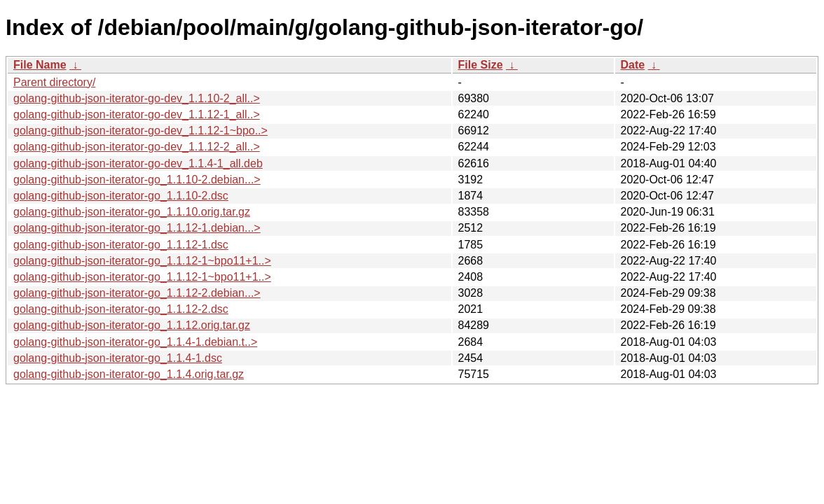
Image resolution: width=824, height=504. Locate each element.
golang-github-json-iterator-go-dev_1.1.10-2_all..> (137, 98)
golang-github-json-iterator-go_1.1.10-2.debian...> (137, 180)
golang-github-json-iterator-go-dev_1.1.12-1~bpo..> (140, 131)
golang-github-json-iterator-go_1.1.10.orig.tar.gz (132, 212)
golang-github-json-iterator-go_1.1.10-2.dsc (121, 196)
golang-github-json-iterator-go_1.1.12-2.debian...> (137, 293)
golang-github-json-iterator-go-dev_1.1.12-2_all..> (137, 147)
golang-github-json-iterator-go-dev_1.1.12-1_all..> (137, 114)
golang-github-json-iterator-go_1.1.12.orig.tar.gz (132, 325)
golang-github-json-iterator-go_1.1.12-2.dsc (121, 309)
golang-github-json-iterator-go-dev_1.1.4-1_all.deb (138, 163)
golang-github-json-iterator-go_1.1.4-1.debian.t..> (135, 342)
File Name (40, 65)
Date (633, 65)
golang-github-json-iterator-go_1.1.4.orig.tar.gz (129, 374)
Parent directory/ (54, 82)
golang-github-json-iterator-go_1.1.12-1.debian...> (137, 228)
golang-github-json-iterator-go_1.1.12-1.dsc (121, 245)
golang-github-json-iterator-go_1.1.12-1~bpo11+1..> (142, 261)
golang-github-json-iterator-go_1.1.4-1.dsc (118, 358)
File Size (481, 65)
